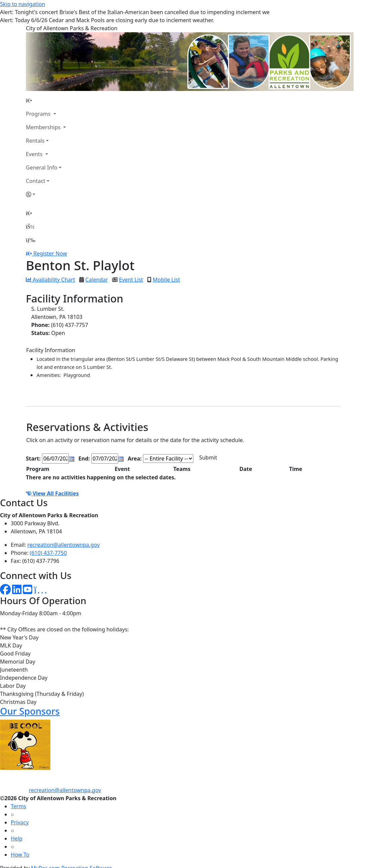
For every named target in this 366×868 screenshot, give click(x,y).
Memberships (44, 127)
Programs (39, 114)
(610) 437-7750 (48, 553)
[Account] (46, 194)
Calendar (97, 280)
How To (20, 855)
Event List (131, 280)
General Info (42, 167)
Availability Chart (50, 280)
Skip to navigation (22, 4)
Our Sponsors (30, 711)
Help (17, 838)
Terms (18, 806)
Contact (36, 181)
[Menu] (31, 240)
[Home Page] (46, 100)
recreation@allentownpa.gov (64, 545)
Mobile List (166, 280)
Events (35, 154)
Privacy (20, 822)
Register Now (50, 253)
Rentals (35, 141)
